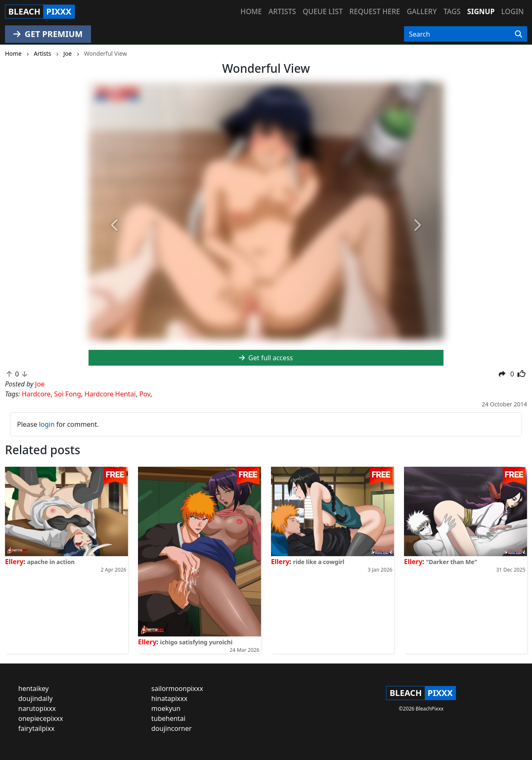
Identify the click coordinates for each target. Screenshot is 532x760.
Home (251, 11)
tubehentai (168, 718)
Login (512, 11)
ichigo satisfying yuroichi (196, 642)
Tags (452, 11)
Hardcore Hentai (110, 394)
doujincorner (171, 728)
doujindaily (36, 698)
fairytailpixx (36, 728)
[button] (115, 226)
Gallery (422, 11)
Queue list (323, 11)
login (47, 424)
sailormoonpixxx (177, 688)
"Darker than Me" (452, 562)
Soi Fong (67, 394)
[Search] (518, 34)
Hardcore (36, 394)
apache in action (51, 562)
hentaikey (33, 688)
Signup (481, 11)
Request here (375, 11)
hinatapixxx (169, 698)
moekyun (166, 708)
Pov (145, 394)
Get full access (266, 358)
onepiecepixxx (41, 718)
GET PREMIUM (48, 34)
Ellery (14, 562)
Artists (282, 11)
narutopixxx (37, 708)
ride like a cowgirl (319, 562)
